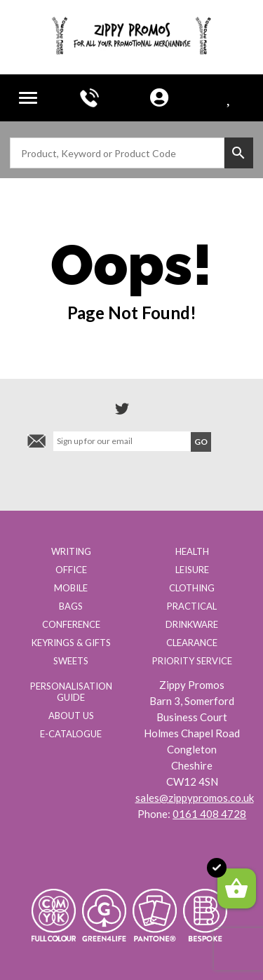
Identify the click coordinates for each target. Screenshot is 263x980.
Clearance (192, 643)
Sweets (71, 661)
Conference (71, 624)
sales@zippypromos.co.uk (195, 798)
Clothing (192, 588)
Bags (71, 606)
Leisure (192, 570)
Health (192, 551)
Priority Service (192, 661)
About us (71, 716)
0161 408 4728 (209, 814)
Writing (71, 551)
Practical (192, 606)
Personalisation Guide (71, 692)
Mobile (71, 588)
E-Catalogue (71, 734)
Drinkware (192, 624)
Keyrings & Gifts (71, 643)
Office (71, 570)
